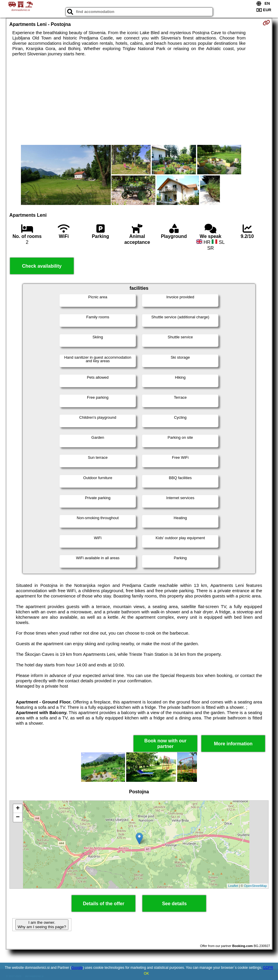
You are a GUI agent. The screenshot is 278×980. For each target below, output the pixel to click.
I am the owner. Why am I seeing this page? (42, 925)
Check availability (42, 266)
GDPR (268, 968)
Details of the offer (103, 904)
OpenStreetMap (255, 886)
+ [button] (18, 809)
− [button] (18, 817)
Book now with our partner (166, 744)
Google (77, 968)
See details (175, 904)
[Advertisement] (139, 101)
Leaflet (233, 886)
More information (233, 744)
